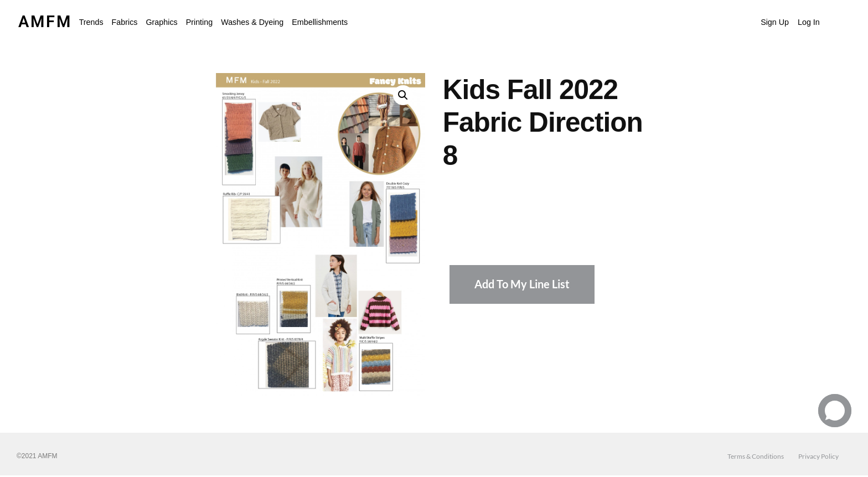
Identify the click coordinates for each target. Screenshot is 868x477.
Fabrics (125, 22)
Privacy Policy (818, 456)
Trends (91, 22)
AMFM (45, 22)
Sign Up (775, 22)
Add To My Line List (522, 284)
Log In (809, 22)
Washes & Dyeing (252, 22)
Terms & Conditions (756, 456)
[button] (91, 22)
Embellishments (320, 22)
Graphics (161, 22)
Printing (199, 22)
